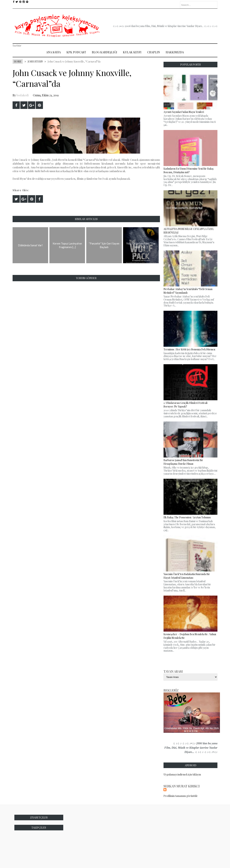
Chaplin (154, 52)
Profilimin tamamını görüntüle (181, 796)
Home (18, 61)
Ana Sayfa (53, 52)
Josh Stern (35, 61)
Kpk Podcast (76, 52)
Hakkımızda (175, 52)
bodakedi (23, 95)
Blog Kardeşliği (104, 52)
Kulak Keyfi (132, 52)
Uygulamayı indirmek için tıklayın (182, 774)
